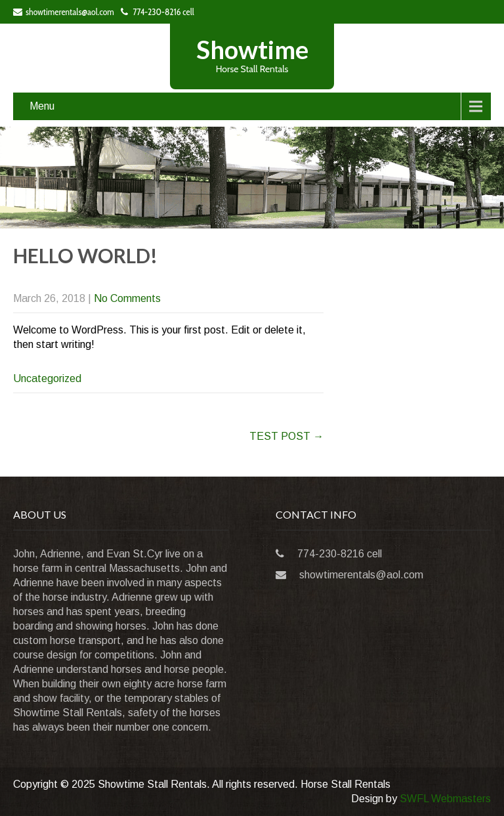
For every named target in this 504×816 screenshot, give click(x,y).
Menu (42, 106)
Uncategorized (47, 378)
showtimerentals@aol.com (64, 12)
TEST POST (286, 436)
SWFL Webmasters (445, 799)
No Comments (127, 298)
